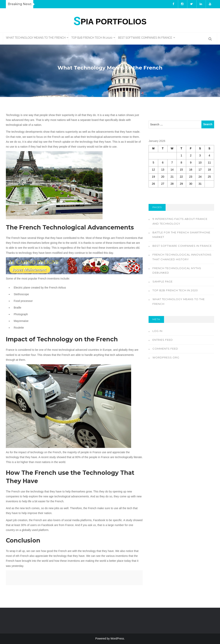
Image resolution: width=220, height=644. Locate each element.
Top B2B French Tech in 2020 (92, 38)
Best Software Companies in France (145, 38)
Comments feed (165, 349)
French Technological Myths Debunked (177, 270)
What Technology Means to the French (36, 38)
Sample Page (163, 281)
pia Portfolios (110, 20)
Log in (157, 331)
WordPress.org (166, 357)
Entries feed (163, 340)
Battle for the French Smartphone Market (181, 235)
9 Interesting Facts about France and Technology (180, 221)
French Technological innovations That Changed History (182, 257)
